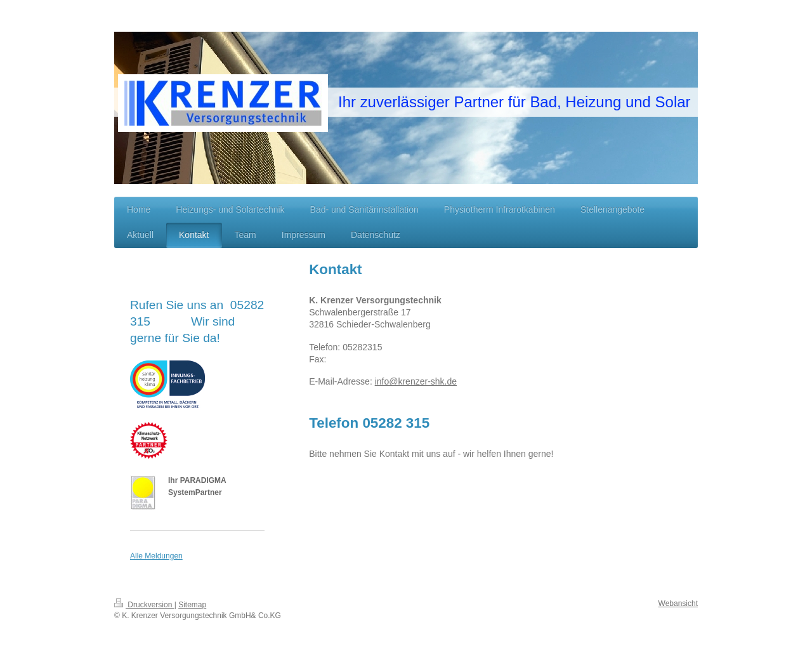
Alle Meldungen (156, 556)
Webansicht (678, 604)
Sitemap (192, 605)
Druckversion (144, 605)
